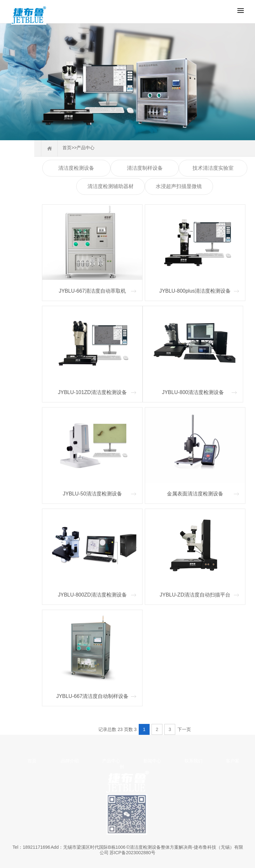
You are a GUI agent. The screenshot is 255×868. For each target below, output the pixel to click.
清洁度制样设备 (145, 168)
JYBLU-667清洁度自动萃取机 (92, 291)
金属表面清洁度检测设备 (195, 494)
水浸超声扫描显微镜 (179, 186)
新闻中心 (152, 761)
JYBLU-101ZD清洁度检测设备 (92, 392)
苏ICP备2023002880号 (132, 853)
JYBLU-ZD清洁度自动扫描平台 (195, 595)
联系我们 (193, 761)
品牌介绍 (70, 761)
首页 (67, 148)
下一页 (184, 729)
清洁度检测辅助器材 (111, 186)
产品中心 (86, 148)
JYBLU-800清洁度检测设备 (193, 392)
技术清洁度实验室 (213, 168)
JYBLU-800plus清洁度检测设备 (195, 291)
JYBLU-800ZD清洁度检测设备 (92, 595)
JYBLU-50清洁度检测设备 (92, 494)
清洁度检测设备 (76, 168)
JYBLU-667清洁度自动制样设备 (92, 696)
